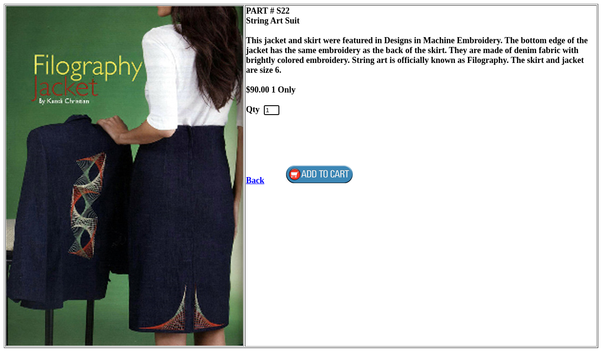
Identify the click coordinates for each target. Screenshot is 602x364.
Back (255, 180)
